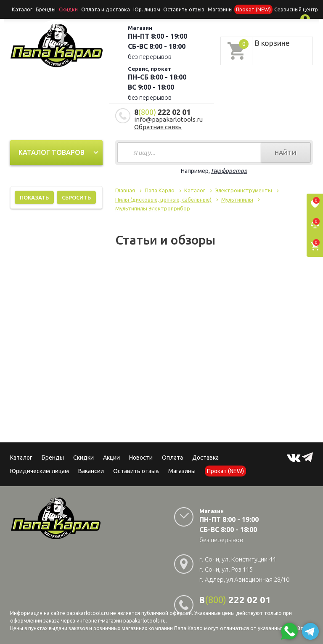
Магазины (182, 470)
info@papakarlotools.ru (168, 118)
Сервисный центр (282, 9)
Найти (286, 152)
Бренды (44, 9)
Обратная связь (158, 126)
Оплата (172, 457)
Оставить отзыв (174, 9)
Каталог (21, 9)
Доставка (205, 457)
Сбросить (76, 197)
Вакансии (91, 470)
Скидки (83, 457)
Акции (111, 457)
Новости (141, 457)
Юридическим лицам (40, 470)
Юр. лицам (138, 9)
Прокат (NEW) (241, 9)
